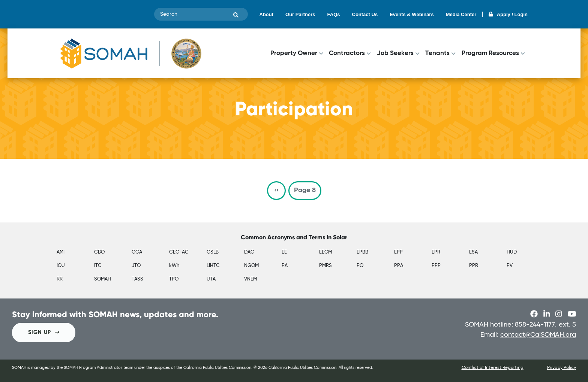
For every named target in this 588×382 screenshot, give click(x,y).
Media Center (461, 14)
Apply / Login (508, 14)
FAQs (334, 14)
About (267, 14)
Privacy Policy (562, 368)
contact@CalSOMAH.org (538, 335)
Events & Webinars (412, 14)
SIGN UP (44, 332)
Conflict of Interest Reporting (493, 368)
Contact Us (365, 14)
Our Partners (300, 14)
